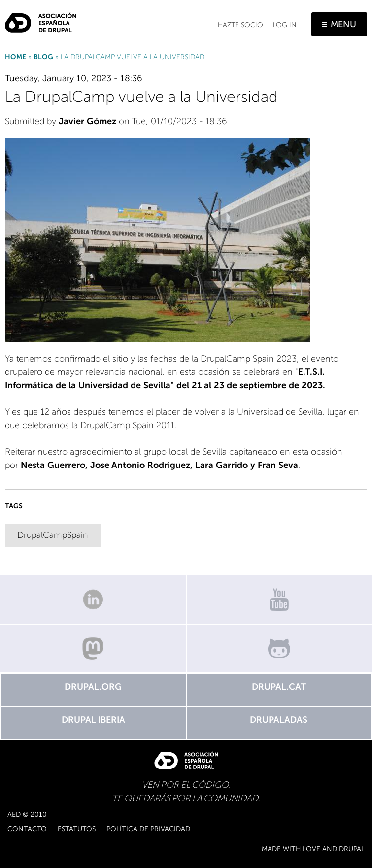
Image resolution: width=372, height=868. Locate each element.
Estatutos (77, 829)
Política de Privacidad (148, 829)
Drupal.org (93, 687)
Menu (343, 24)
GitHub (279, 649)
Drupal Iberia (93, 720)
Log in (285, 25)
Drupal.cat (279, 687)
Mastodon (93, 649)
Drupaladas (279, 720)
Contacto (27, 829)
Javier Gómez (87, 121)
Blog (43, 57)
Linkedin (93, 600)
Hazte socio (240, 25)
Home (16, 57)
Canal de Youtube (279, 600)
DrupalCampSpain (53, 535)
